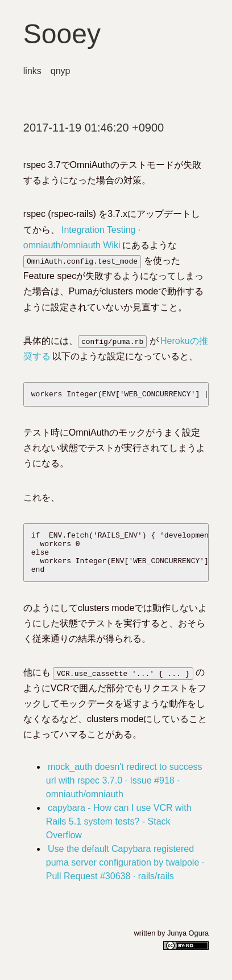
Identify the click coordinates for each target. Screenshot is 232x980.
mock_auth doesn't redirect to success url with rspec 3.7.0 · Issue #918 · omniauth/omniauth (124, 791)
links (32, 71)
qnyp (61, 71)
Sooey (62, 34)
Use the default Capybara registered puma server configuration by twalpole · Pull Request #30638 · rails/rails (125, 873)
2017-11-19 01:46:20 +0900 (94, 128)
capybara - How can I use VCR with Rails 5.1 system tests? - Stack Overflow (119, 832)
